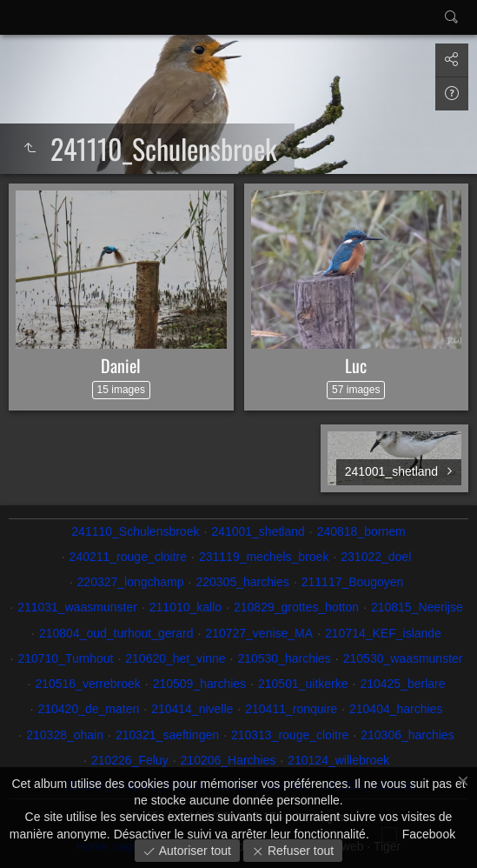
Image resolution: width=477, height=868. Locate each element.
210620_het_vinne (175, 658)
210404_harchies (396, 709)
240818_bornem (361, 531)
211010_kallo (185, 607)
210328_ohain (65, 735)
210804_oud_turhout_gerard (116, 633)
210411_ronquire (291, 709)
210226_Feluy (130, 760)
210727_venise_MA (259, 633)
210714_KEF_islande (383, 633)
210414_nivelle (192, 709)
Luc (356, 365)
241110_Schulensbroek (135, 531)
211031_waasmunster (77, 607)
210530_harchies (284, 658)
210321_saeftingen (167, 735)
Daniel (121, 365)
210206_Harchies (229, 760)
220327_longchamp (131, 582)
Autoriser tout (193, 851)
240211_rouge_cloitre (128, 557)
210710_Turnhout (65, 658)
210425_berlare (402, 684)
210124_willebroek (338, 760)
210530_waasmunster (403, 658)
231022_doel (376, 557)
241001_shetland (258, 531)
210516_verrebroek (87, 684)
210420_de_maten (88, 709)
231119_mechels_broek (264, 557)
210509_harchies (199, 684)
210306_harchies (407, 735)
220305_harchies (242, 582)
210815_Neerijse (417, 607)
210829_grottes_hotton (296, 607)
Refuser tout (299, 851)
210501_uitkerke (303, 684)
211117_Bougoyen (353, 582)
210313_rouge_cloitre (290, 735)
